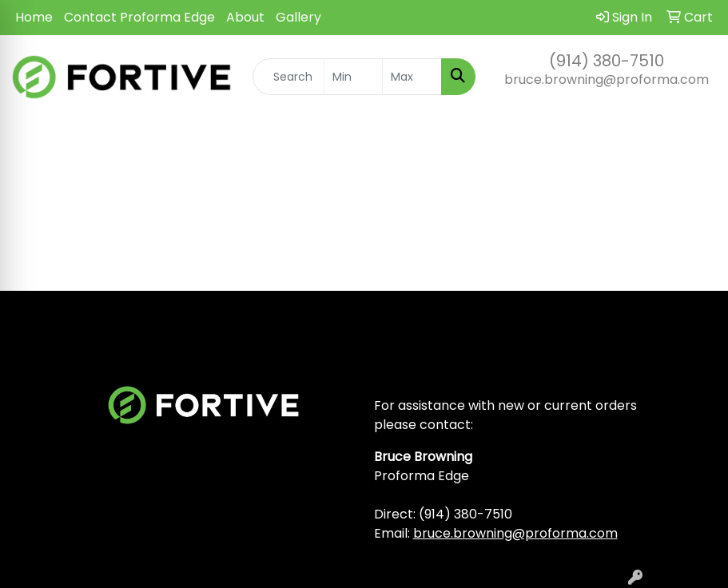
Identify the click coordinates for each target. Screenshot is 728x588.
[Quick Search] (288, 77)
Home (34, 17)
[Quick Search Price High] (412, 77)
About (245, 17)
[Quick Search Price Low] (354, 77)
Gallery (298, 17)
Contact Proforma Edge (139, 17)
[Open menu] (696, 142)
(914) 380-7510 (607, 61)
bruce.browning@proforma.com (607, 79)
